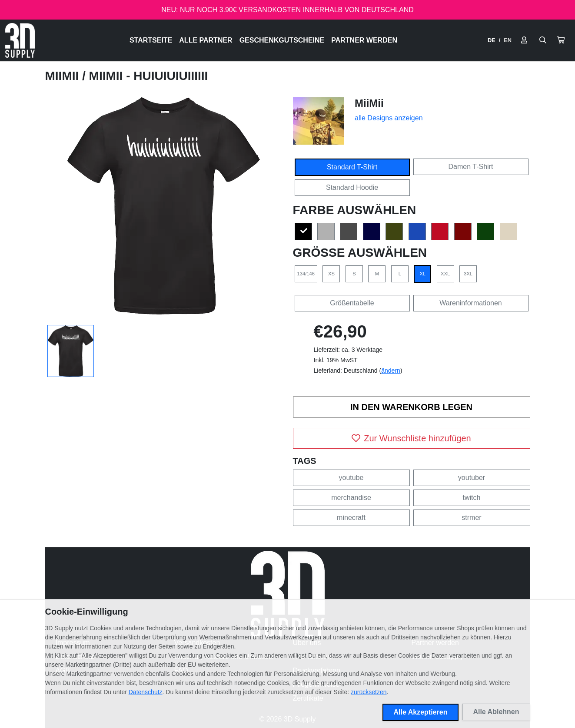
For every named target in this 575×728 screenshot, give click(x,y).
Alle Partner (206, 40)
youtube (351, 478)
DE (492, 40)
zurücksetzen (369, 692)
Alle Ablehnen (496, 712)
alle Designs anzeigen (389, 118)
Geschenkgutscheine (282, 40)
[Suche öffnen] (543, 40)
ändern (391, 371)
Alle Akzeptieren (421, 712)
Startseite (151, 40)
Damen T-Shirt (471, 167)
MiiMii (64, 76)
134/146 (306, 274)
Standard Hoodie (352, 187)
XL (422, 274)
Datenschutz (146, 692)
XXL (445, 274)
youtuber (472, 478)
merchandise (351, 498)
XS (331, 274)
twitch (472, 498)
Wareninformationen (470, 303)
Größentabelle (352, 303)
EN (508, 40)
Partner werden (364, 40)
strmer (471, 518)
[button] (561, 40)
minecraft (351, 518)
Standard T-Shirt (352, 167)
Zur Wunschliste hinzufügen (411, 438)
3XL (468, 274)
